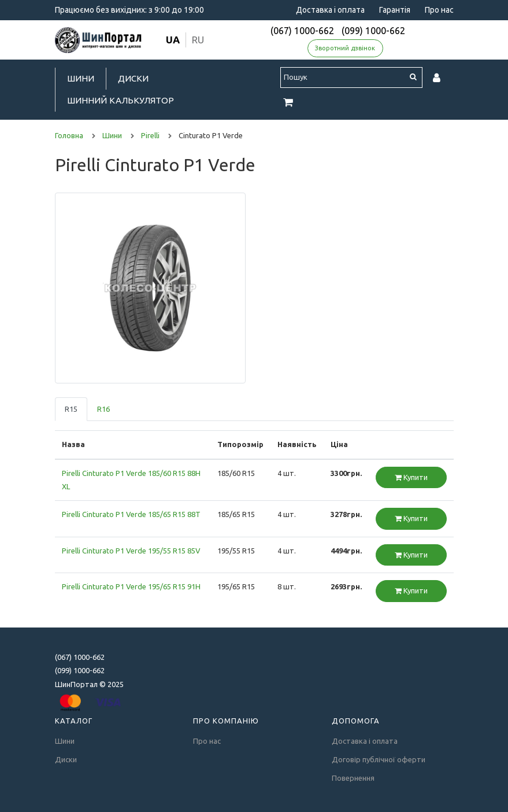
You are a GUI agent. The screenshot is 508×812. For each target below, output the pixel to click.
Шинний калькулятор (120, 100)
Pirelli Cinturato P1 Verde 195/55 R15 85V (131, 551)
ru (198, 40)
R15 (71, 409)
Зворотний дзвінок (345, 48)
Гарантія (395, 10)
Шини (81, 78)
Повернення (353, 778)
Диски (133, 78)
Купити (411, 477)
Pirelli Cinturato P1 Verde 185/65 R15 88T (131, 514)
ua (173, 40)
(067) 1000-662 (302, 31)
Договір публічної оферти (379, 759)
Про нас (439, 10)
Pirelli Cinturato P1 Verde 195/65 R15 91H (131, 586)
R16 (103, 409)
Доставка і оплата (330, 10)
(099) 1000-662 (373, 31)
